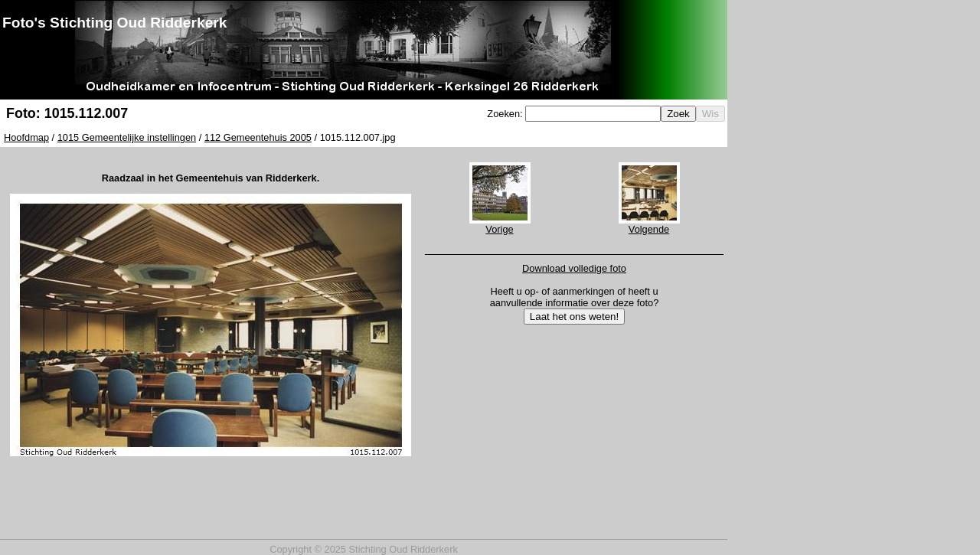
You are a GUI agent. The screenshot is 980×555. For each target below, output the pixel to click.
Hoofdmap (26, 137)
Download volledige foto (574, 268)
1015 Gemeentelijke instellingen (127, 137)
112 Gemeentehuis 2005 (258, 137)
